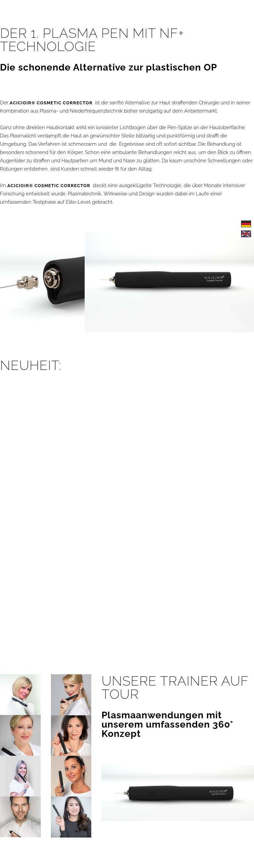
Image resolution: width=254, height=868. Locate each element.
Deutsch (246, 224)
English (246, 234)
